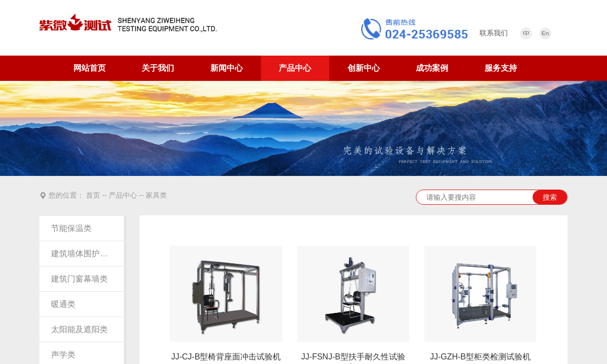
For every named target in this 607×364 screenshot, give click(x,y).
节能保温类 (71, 228)
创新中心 (364, 68)
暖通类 (63, 304)
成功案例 (432, 68)
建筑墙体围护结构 (81, 254)
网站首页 (90, 68)
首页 (93, 195)
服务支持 (501, 68)
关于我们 (158, 68)
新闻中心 (227, 68)
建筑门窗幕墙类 (79, 279)
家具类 (156, 195)
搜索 (550, 197)
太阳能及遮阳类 (79, 329)
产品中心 (295, 68)
